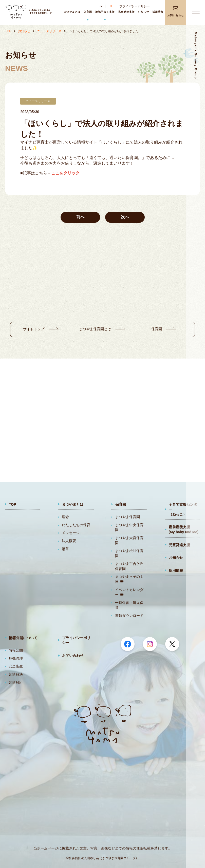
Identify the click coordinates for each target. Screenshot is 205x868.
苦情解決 (16, 674)
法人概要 (69, 541)
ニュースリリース (49, 31)
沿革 (65, 549)
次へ (125, 217)
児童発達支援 (179, 545)
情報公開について (23, 638)
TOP (8, 31)
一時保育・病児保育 (129, 605)
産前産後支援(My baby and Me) (184, 529)
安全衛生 (16, 666)
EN (110, 6)
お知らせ (24, 31)
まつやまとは (73, 504)
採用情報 (176, 570)
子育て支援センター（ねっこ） (183, 509)
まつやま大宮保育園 (129, 540)
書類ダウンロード (129, 616)
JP (101, 6)
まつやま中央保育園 (129, 527)
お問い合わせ (73, 656)
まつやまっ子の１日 (129, 579)
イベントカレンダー (129, 592)
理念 (65, 517)
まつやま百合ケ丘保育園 (129, 566)
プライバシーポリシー (135, 6)
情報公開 (16, 650)
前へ (80, 217)
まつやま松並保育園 (129, 553)
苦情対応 (16, 682)
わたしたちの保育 (76, 525)
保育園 (121, 504)
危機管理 (16, 658)
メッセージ (71, 533)
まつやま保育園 (127, 517)
